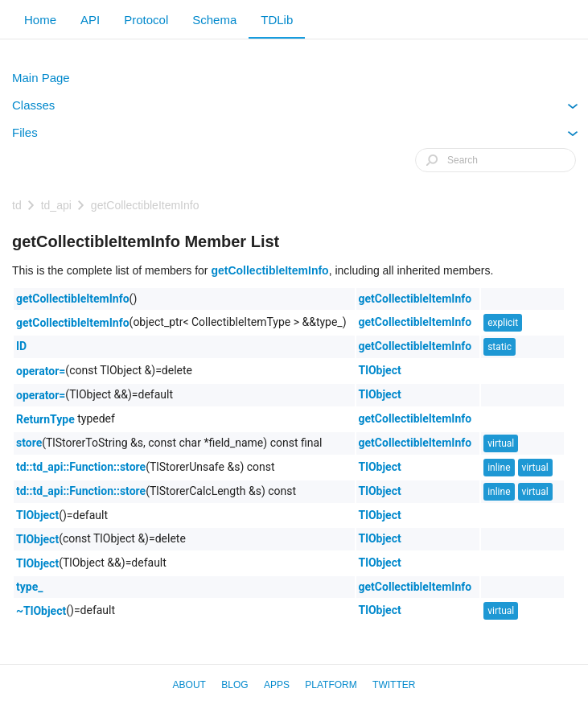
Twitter (394, 685)
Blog (234, 685)
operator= (41, 371)
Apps (277, 685)
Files (295, 136)
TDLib (277, 20)
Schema (214, 20)
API (90, 20)
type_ (29, 587)
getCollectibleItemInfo (145, 205)
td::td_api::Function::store (81, 467)
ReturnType (45, 419)
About (189, 685)
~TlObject (41, 611)
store (29, 443)
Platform (331, 685)
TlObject (380, 370)
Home (40, 20)
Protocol (146, 20)
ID (21, 346)
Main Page (41, 78)
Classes (295, 109)
